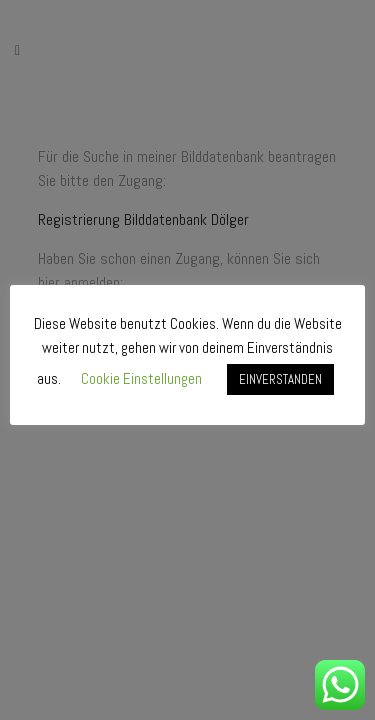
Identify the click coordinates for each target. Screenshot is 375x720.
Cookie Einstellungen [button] (141, 378)
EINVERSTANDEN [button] (280, 379)
